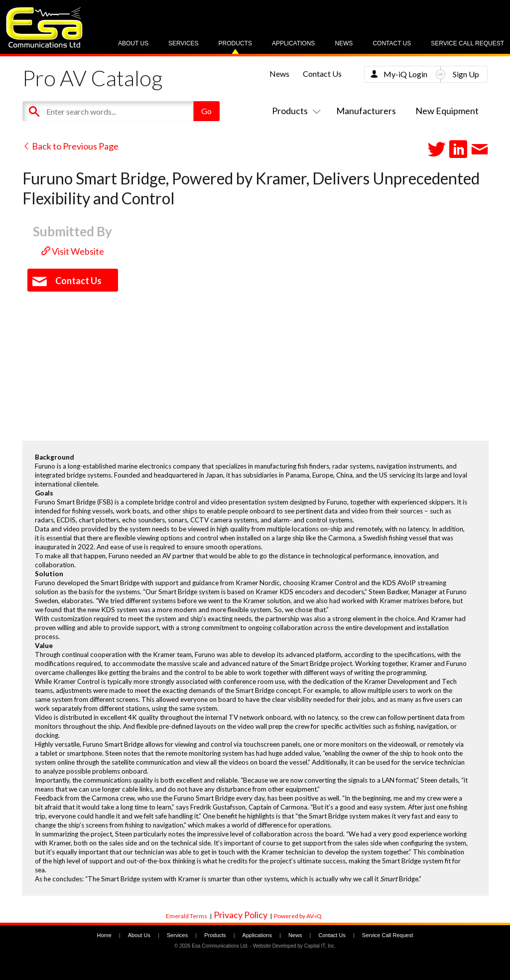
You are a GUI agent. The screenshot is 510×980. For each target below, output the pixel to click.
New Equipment (447, 111)
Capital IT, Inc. (320, 946)
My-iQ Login (405, 74)
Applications (293, 43)
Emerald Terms (187, 916)
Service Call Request (467, 43)
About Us (133, 43)
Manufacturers (366, 111)
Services (183, 43)
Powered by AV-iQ (298, 916)
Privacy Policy (241, 915)
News (344, 43)
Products (235, 43)
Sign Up (466, 74)
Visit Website (73, 251)
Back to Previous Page (70, 146)
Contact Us (392, 43)
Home (104, 935)
